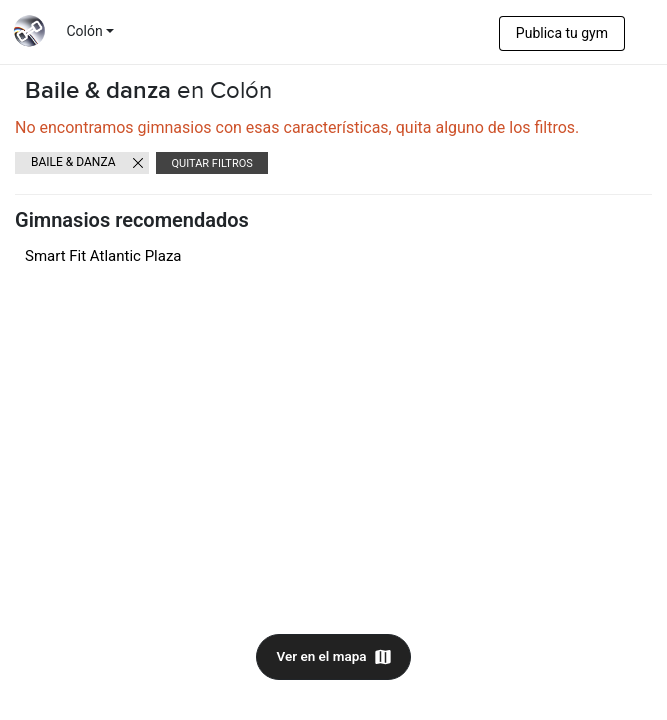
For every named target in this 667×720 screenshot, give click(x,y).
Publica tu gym (562, 33)
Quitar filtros (211, 163)
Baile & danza (73, 162)
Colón (85, 31)
